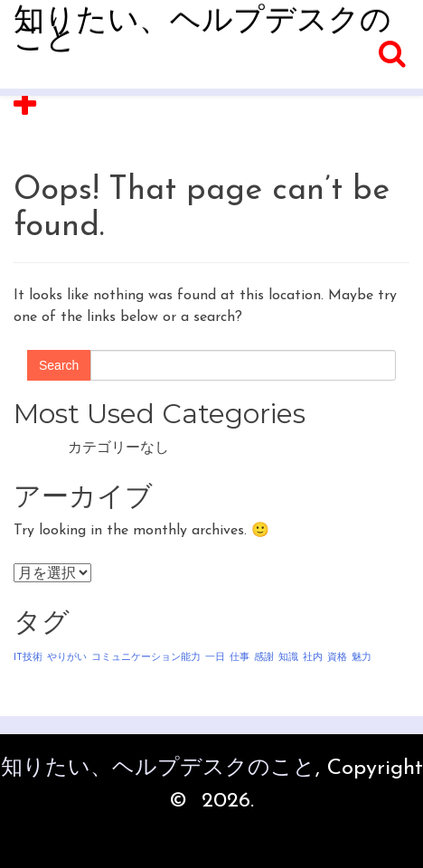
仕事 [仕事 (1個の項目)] (240, 658)
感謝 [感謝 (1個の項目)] (264, 658)
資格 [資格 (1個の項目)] (337, 658)
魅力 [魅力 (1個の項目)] (362, 658)
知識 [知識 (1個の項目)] (288, 658)
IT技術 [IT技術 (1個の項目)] (28, 658)
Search (59, 365)
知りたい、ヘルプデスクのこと (202, 31)
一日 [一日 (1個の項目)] (215, 658)
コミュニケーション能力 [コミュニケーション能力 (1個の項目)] (146, 658)
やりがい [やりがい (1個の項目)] (67, 658)
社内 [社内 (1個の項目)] (313, 658)
